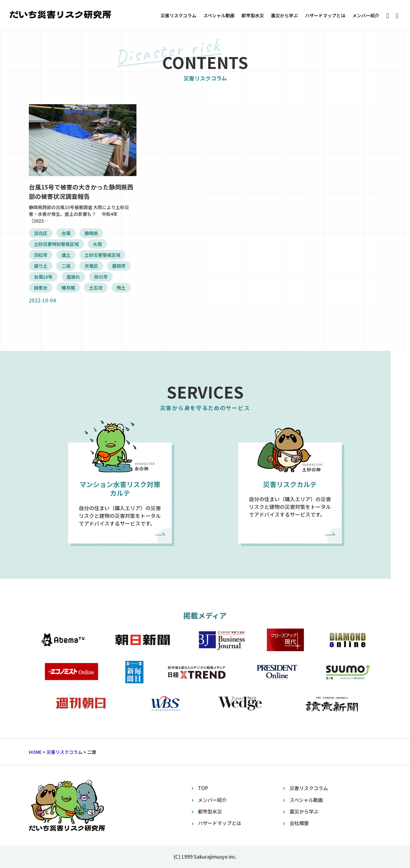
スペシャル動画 (219, 15)
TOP (203, 788)
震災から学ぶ (284, 15)
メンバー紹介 (366, 15)
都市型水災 (253, 15)
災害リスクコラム (178, 15)
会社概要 (299, 823)
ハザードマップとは (325, 15)
